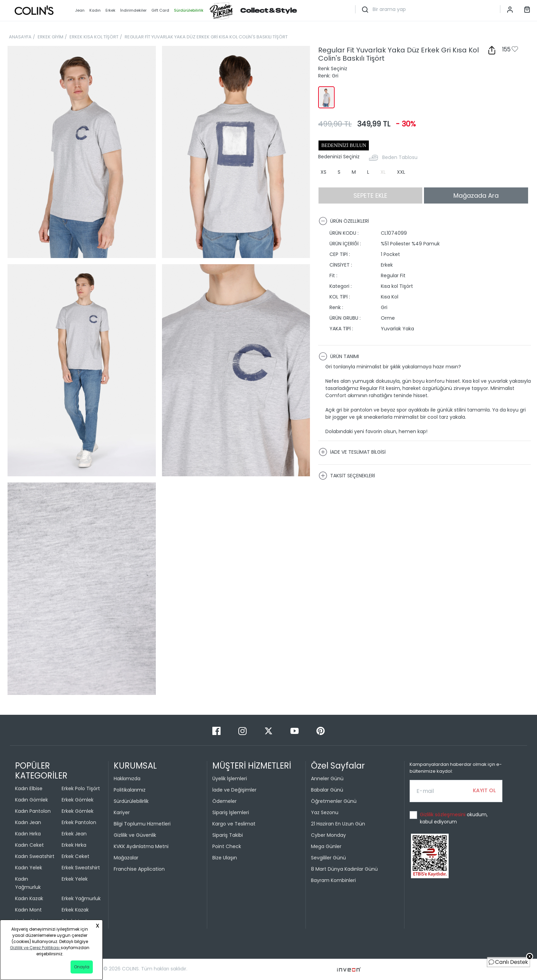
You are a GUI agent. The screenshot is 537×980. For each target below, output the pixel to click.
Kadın (95, 10)
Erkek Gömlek (78, 800)
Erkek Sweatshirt (81, 868)
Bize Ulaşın (225, 858)
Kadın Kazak (29, 898)
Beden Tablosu (400, 157)
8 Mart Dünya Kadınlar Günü (344, 869)
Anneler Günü (327, 779)
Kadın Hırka (28, 834)
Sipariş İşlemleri (231, 812)
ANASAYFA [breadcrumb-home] (20, 37)
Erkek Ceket (76, 856)
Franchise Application (139, 869)
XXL (401, 172)
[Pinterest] (321, 731)
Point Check (227, 846)
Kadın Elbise (29, 788)
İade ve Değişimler (234, 790)
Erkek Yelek (75, 879)
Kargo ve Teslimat (234, 824)
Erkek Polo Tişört (81, 788)
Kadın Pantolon (33, 811)
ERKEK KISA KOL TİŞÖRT (94, 37)
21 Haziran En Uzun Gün (338, 824)
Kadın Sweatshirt (35, 856)
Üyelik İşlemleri (230, 779)
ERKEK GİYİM (51, 37)
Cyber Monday (328, 835)
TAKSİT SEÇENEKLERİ (347, 476)
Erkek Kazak (75, 910)
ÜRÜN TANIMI (339, 356)
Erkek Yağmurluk (81, 898)
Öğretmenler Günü (334, 801)
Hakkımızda (127, 779)
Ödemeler (224, 801)
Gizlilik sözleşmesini (443, 814)
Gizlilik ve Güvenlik (135, 835)
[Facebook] (217, 731)
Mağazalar (126, 858)
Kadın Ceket (29, 845)
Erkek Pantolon (79, 822)
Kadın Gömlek (32, 800)
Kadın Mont (28, 910)
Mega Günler (326, 846)
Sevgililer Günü (328, 858)
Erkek (110, 10)
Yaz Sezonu (325, 812)
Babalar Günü (327, 790)
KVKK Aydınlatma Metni (141, 846)
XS (323, 172)
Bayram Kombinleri (333, 880)
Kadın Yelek (29, 868)
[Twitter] (269, 731)
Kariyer (122, 812)
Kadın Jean (28, 822)
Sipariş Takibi (228, 835)
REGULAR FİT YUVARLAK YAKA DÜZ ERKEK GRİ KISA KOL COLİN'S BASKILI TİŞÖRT (206, 37)
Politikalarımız (130, 790)
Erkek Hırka (74, 845)
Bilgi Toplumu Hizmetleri (142, 824)
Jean (80, 10)
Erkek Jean (74, 834)
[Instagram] (243, 731)
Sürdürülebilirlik (131, 801)
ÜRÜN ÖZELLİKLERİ (344, 221)
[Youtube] (295, 731)
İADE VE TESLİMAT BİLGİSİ (352, 452)
